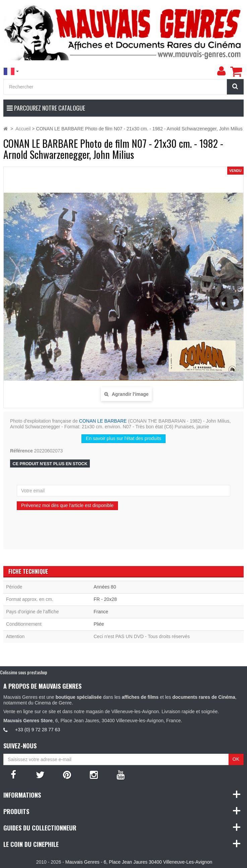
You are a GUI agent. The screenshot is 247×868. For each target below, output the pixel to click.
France (101, 612)
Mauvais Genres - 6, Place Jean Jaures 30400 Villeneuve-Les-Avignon (139, 862)
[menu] (221, 71)
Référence (21, 451)
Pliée (99, 624)
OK (236, 759)
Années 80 (105, 587)
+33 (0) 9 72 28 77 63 (38, 730)
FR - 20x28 (105, 599)
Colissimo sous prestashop (24, 672)
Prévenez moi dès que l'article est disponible (67, 505)
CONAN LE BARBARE (103, 421)
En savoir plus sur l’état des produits (123, 438)
